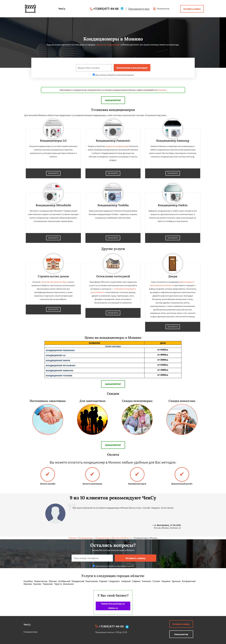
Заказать (53, 173)
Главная (72, 538)
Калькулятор (161, 9)
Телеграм (162, 90)
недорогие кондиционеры (108, 45)
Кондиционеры (86, 538)
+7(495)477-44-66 (106, 9)
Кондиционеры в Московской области (113, 538)
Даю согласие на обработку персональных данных (113, 75)
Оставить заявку (192, 9)
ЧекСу (27, 624)
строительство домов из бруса (54, 282)
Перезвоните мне (139, 9)
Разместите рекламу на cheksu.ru (113, 606)
